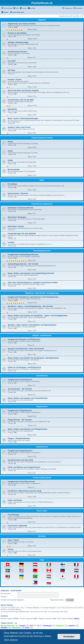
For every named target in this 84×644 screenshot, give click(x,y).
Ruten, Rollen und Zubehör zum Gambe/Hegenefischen (31, 273)
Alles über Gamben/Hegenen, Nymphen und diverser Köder (33, 283)
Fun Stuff (12, 61)
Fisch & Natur (42, 511)
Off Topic (12, 70)
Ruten (10, 151)
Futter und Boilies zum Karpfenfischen (24, 467)
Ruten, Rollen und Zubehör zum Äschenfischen (28, 398)
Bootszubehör (14, 170)
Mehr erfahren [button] (11, 640)
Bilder (42, 180)
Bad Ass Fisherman (8, 626)
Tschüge (22, 626)
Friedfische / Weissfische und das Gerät (25, 491)
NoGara (77, 619)
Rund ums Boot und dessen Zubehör (23, 90)
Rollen (10, 142)
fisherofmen (16, 628)
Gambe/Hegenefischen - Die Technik (23, 264)
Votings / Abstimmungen (18, 42)
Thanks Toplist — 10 (9, 623)
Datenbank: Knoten (16, 226)
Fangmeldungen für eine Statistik (22, 234)
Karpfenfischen (42, 447)
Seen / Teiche (13, 540)
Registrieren (16, 591)
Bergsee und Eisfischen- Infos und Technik (26, 349)
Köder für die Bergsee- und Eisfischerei (24, 367)
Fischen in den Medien (17, 33)
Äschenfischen (42, 376)
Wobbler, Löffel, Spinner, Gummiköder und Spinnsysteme (32, 325)
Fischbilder (12, 184)
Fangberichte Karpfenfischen (20, 451)
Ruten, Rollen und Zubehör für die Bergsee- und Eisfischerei (33, 358)
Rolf (31, 626)
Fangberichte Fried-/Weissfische (21, 482)
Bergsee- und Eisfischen (42, 335)
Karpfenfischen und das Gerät (20, 460)
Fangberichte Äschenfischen (20, 380)
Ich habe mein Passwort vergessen (12, 600)
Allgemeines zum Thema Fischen (22, 24)
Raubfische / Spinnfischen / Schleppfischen (42, 293)
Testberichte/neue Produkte (42, 138)
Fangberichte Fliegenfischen (20, 410)
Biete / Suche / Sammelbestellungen (23, 118)
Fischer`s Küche (15, 80)
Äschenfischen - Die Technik (20, 389)
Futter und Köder (15, 500)
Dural (27, 628)
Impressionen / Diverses (18, 193)
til (38, 626)
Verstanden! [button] (69, 637)
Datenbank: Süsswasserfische (20, 208)
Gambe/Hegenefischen (42, 251)
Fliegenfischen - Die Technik (20, 420)
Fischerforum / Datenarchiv (42, 204)
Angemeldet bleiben (58, 600)
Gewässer (42, 536)
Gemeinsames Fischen (17, 52)
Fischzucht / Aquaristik (17, 526)
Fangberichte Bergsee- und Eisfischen (24, 339)
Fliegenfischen (42, 407)
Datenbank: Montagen (17, 217)
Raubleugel (47, 626)
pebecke (72, 626)
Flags (42, 560)
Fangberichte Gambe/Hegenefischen (23, 255)
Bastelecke (12, 109)
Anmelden (5, 591)
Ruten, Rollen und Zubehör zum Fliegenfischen (28, 429)
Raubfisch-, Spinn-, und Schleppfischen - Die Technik (30, 306)
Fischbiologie (13, 515)
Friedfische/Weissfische (42, 478)
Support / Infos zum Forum (19, 127)
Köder (10, 160)
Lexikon (11, 242)
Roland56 (4, 628)
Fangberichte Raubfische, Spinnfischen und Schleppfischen (33, 297)
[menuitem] (16, 8)
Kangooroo (60, 626)
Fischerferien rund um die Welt (21, 100)
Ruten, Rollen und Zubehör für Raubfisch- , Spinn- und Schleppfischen (38, 316)
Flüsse (11, 549)
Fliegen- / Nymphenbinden (19, 438)
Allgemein (42, 20)
